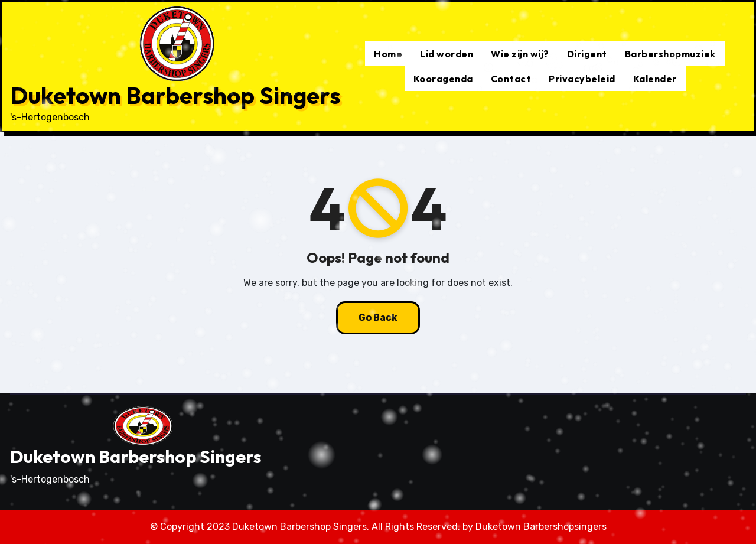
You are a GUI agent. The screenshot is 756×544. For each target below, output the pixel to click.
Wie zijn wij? (520, 54)
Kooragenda (443, 79)
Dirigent (587, 54)
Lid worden (447, 54)
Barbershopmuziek (670, 54)
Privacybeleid (582, 79)
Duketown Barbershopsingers (541, 527)
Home (388, 54)
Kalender (655, 79)
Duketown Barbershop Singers (175, 95)
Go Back (378, 317)
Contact (511, 79)
